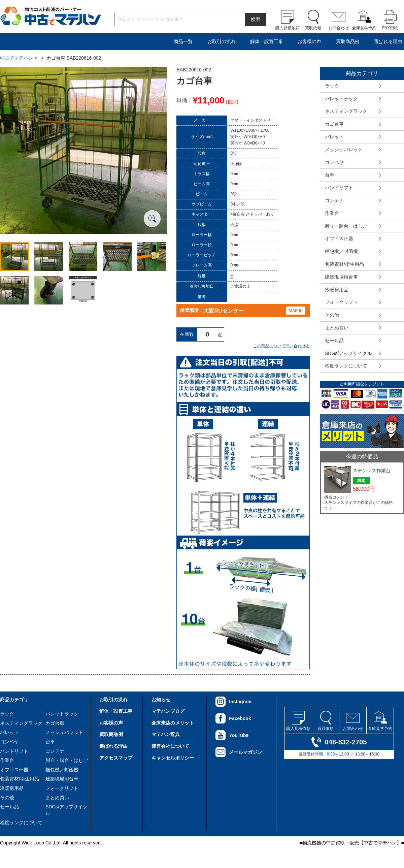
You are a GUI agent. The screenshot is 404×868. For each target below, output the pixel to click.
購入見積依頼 (288, 28)
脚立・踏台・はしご (346, 226)
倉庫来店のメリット (173, 723)
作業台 (332, 213)
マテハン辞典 (166, 734)
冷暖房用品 (337, 290)
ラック (332, 86)
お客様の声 (309, 41)
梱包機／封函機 (341, 251)
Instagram (240, 702)
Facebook (240, 718)
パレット (334, 137)
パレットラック (341, 99)
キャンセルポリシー (173, 758)
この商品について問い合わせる (281, 346)
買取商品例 (348, 41)
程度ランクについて (346, 366)
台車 (330, 175)
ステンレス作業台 (372, 471)
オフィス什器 (339, 238)
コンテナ (334, 200)
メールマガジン (245, 752)
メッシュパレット (344, 150)
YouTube (239, 735)
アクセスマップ (116, 758)
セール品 (334, 341)
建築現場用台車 (341, 277)
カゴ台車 (334, 124)
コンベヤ (334, 162)
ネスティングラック (346, 111)
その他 (332, 315)
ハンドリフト (339, 188)
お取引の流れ (222, 41)
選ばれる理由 (388, 41)
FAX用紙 (390, 28)
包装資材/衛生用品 (344, 264)
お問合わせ (339, 28)
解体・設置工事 (267, 41)
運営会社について (170, 746)
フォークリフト (341, 302)
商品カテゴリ (14, 700)
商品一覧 (183, 41)
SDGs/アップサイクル (348, 353)
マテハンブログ (168, 711)
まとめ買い (337, 328)
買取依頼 (313, 28)
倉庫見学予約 (364, 28)
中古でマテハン (16, 58)
